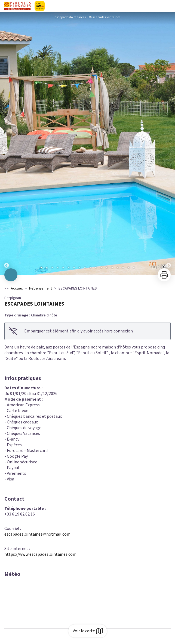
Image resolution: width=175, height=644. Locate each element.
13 (107, 268)
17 (128, 268)
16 (123, 268)
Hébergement (41, 288)
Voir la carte (88, 631)
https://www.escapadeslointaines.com (40, 554)
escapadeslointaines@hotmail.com (37, 534)
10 (90, 268)
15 (118, 268)
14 (112, 268)
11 (96, 268)
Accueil (17, 288)
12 (101, 268)
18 (134, 268)
